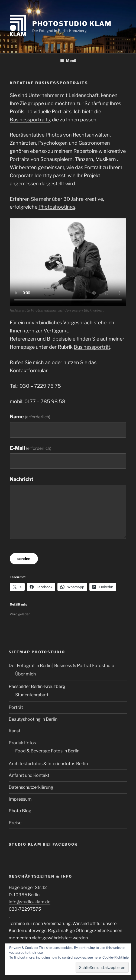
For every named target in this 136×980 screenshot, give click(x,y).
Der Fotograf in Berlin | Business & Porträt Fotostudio (61, 666)
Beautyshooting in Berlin (33, 719)
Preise (15, 823)
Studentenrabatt (32, 695)
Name (30, 417)
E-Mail (30, 448)
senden (24, 559)
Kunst (14, 731)
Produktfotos (22, 743)
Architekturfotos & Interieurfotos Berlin (48, 764)
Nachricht (22, 479)
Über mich (25, 674)
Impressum (20, 799)
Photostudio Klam (72, 24)
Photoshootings (57, 207)
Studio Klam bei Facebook (43, 844)
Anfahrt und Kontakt (29, 775)
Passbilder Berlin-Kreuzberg (37, 686)
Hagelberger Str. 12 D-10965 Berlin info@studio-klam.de (30, 895)
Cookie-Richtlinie (116, 957)
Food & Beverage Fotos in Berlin (47, 751)
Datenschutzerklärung (31, 787)
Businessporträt (92, 347)
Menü (68, 61)
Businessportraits (30, 120)
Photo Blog (20, 811)
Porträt (16, 707)
